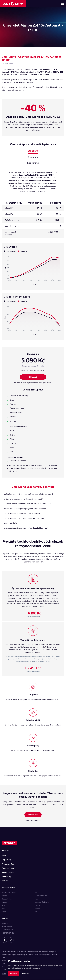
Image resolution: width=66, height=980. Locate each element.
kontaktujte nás (14, 468)
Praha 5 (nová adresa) (9, 892)
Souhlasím (14, 974)
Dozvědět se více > (41, 528)
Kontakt (5, 881)
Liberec (4, 902)
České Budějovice (41, 896)
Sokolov (37, 908)
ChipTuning (6, 860)
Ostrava (37, 905)
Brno (36, 892)
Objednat (33, 377)
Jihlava (37, 899)
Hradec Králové (7, 899)
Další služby (7, 876)
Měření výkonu (8, 872)
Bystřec (4, 896)
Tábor (4, 912)
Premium (33, 157)
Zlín (36, 912)
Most (3, 905)
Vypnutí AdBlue (8, 864)
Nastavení (26, 974)
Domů (4, 855)
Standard (33, 151)
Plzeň (4, 908)
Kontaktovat (33, 815)
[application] (33, 270)
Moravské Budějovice (42, 902)
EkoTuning (33, 163)
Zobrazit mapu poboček (33, 820)
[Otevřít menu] (62, 4)
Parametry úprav (8, 868)
